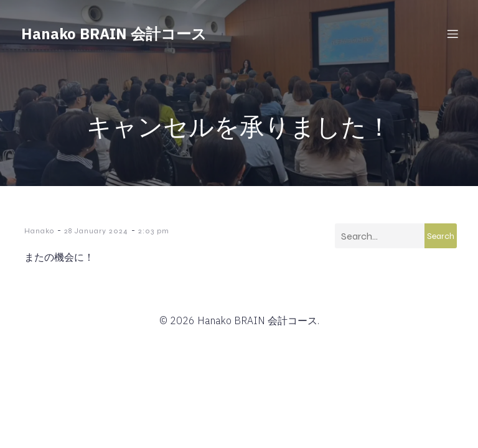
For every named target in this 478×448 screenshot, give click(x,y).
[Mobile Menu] (452, 34)
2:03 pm (154, 231)
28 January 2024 (96, 231)
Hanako (39, 231)
